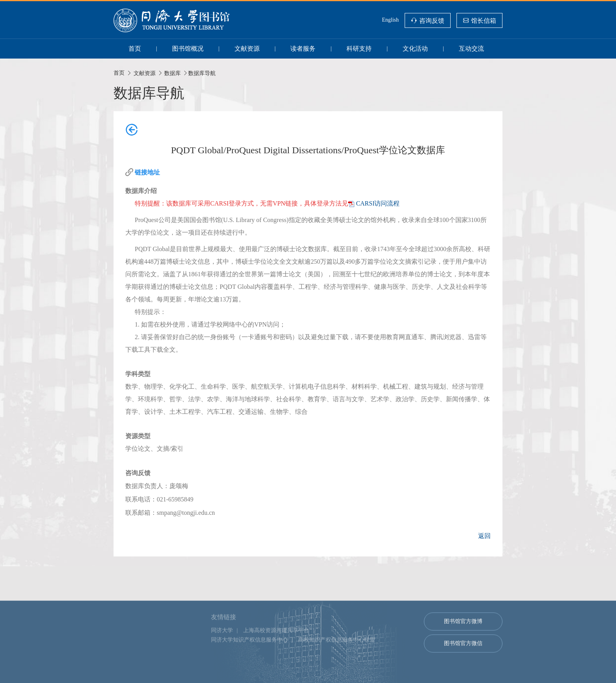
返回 (484, 536)
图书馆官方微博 (463, 660)
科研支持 (359, 49)
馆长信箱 (484, 20)
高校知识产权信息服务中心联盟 (337, 679)
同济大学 (222, 669)
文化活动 (415, 49)
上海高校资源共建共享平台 (276, 669)
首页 (135, 49)
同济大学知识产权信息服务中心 (249, 679)
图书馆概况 (188, 49)
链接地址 (147, 172)
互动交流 (471, 49)
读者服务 (303, 49)
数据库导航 (202, 73)
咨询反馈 (432, 20)
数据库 (172, 73)
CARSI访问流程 (378, 203)
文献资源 (247, 49)
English (390, 20)
